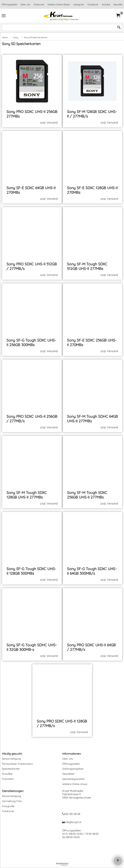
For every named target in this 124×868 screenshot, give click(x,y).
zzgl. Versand (49, 122)
